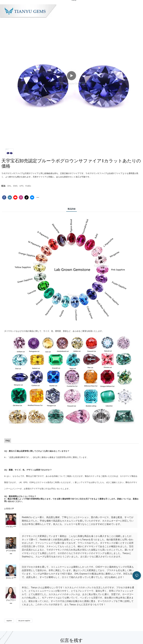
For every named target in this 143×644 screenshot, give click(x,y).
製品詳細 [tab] (71, 209)
